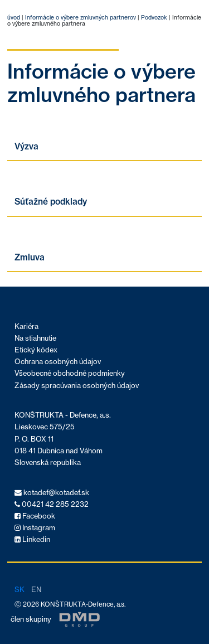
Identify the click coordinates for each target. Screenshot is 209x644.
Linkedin (32, 539)
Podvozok (153, 18)
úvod (14, 18)
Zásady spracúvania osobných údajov (77, 386)
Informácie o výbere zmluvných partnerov (81, 18)
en (36, 589)
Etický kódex (36, 350)
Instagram (35, 528)
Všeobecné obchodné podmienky (70, 373)
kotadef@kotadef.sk (52, 493)
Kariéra (26, 326)
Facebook (35, 516)
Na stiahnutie (35, 338)
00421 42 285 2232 (52, 504)
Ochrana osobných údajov (58, 362)
